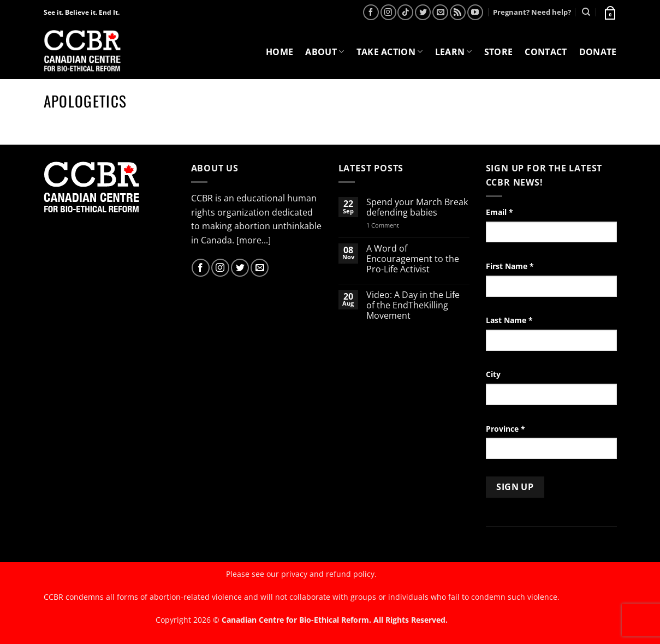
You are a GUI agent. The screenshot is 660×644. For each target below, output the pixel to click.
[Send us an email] (440, 12)
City (493, 374)
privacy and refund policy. (329, 574)
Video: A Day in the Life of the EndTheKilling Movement (413, 306)
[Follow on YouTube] (475, 12)
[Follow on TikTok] (405, 12)
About (325, 52)
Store (499, 52)
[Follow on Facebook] (371, 12)
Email (500, 212)
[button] (609, 12)
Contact (546, 52)
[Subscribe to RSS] (458, 12)
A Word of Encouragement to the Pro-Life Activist (413, 259)
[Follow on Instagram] (388, 12)
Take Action (390, 52)
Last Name (509, 320)
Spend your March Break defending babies (417, 207)
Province (506, 429)
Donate (598, 52)
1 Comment (397, 225)
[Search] (586, 12)
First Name (510, 266)
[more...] (254, 240)
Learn (454, 52)
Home (280, 52)
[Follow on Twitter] (423, 12)
